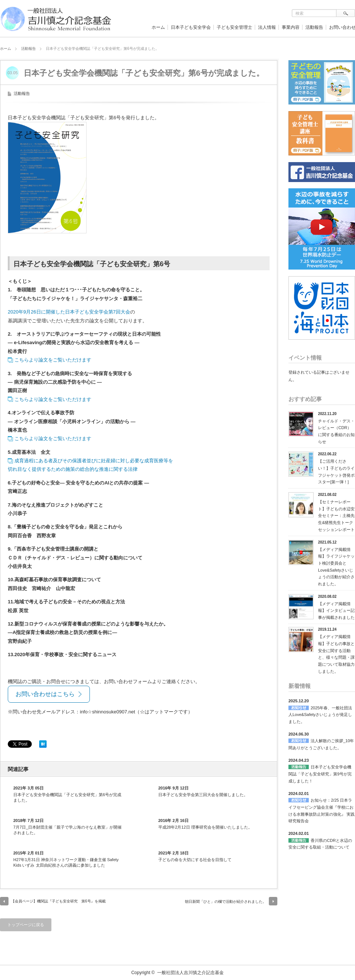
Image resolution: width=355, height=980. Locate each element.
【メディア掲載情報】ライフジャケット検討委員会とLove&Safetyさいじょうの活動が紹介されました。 (336, 567)
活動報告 (314, 27)
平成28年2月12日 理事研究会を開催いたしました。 (205, 827)
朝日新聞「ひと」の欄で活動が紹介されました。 (226, 902)
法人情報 (267, 27)
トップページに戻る (26, 925)
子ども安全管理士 (234, 27)
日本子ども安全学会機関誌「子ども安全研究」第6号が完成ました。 (67, 797)
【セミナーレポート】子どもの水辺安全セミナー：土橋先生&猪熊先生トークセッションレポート (336, 516)
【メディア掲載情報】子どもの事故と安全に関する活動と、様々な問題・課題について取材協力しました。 (336, 654)
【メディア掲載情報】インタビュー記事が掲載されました (336, 611)
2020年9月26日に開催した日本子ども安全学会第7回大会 (69, 312)
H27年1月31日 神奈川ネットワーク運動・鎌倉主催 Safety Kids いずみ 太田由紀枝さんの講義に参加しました (66, 862)
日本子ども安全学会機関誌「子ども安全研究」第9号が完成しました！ (320, 774)
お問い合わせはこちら (45, 694)
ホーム (158, 27)
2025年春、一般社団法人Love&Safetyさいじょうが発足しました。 (320, 715)
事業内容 (291, 27)
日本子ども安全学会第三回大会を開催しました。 (203, 795)
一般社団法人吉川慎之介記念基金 (190, 973)
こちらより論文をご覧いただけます (53, 360)
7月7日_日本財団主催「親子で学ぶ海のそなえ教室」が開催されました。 (67, 830)
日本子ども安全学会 (191, 27)
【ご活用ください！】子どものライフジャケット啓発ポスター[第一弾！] (336, 472)
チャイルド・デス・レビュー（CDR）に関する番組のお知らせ (336, 431)
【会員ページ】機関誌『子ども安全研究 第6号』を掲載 (58, 901)
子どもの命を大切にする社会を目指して (195, 860)
